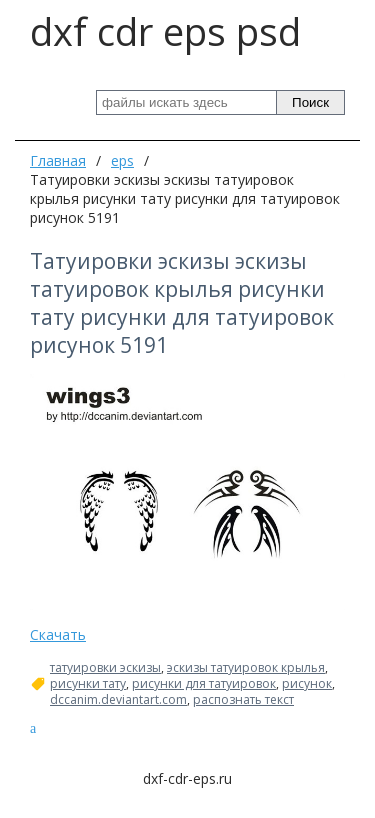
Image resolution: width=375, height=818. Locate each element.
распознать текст (243, 700)
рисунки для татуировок (204, 684)
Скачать (58, 634)
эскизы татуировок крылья (246, 668)
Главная (58, 160)
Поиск (310, 102)
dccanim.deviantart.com (118, 700)
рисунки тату (88, 684)
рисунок (307, 684)
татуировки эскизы (105, 668)
